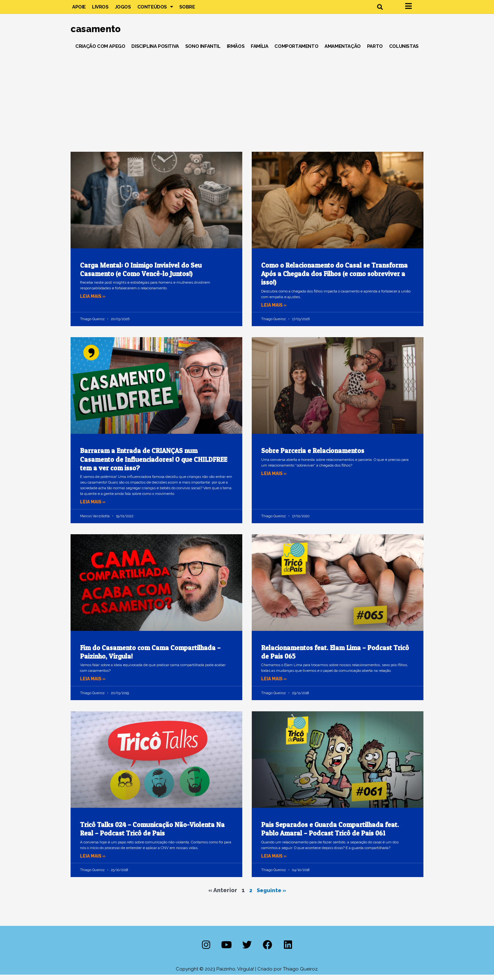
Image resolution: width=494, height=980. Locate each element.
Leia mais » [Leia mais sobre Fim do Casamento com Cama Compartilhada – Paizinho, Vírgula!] (94, 684)
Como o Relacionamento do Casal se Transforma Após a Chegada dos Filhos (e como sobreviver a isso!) (334, 279)
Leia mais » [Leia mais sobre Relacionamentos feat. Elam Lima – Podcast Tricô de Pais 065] (275, 684)
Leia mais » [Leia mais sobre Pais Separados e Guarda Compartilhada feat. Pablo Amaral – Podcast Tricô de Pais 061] (275, 861)
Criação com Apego (100, 52)
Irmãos (236, 52)
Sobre (187, 9)
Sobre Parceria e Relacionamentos (313, 456)
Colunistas (404, 52)
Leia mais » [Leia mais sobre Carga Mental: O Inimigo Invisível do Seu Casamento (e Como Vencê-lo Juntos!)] (94, 302)
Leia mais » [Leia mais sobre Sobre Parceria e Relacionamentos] (275, 479)
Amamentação (343, 52)
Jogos (123, 9)
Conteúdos (155, 9)
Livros (100, 9)
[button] (380, 10)
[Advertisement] (247, 104)
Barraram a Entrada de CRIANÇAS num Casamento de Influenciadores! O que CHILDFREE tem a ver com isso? (154, 465)
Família (259, 52)
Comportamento (296, 52)
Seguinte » (271, 895)
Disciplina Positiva (155, 52)
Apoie (79, 9)
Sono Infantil (203, 52)
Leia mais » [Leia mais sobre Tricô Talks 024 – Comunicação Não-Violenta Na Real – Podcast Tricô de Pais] (94, 861)
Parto (375, 52)
